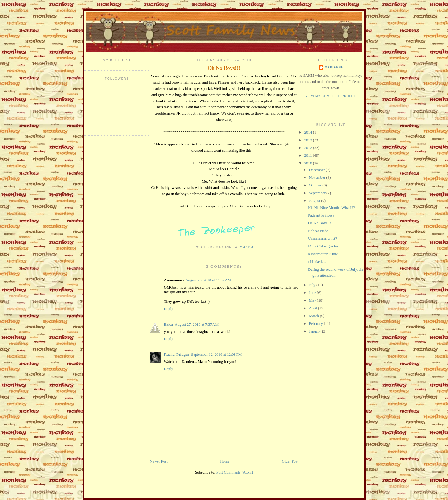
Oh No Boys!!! (224, 68)
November (317, 177)
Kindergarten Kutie (323, 254)
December (317, 170)
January (315, 331)
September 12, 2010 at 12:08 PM (216, 354)
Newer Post (159, 461)
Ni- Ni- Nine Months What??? (331, 207)
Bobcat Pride (318, 231)
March (314, 316)
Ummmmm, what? (323, 238)
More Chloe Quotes (323, 246)
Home (225, 461)
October (316, 185)
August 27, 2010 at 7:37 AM (197, 324)
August (315, 201)
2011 (309, 155)
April (313, 308)
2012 (309, 148)
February (316, 323)
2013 (309, 140)
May (313, 300)
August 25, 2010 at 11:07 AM (208, 280)
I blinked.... (317, 262)
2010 (309, 163)
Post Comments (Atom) (235, 472)
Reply (169, 309)
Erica (169, 324)
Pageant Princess (321, 215)
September (318, 193)
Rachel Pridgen (177, 354)
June (313, 293)
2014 (309, 132)
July (313, 285)
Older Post (290, 461)
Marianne (334, 67)
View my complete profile (331, 96)
